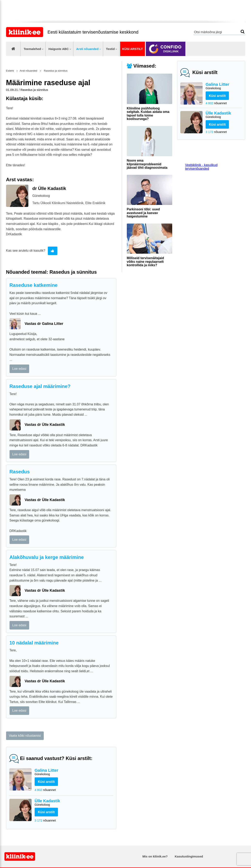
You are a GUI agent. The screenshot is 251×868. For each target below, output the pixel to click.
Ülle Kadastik (224, 115)
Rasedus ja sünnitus (55, 71)
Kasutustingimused (189, 856)
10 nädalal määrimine (34, 643)
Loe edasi (19, 369)
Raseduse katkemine (34, 285)
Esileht (10, 71)
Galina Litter (224, 86)
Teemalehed (32, 49)
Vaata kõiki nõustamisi (25, 736)
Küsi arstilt (132, 49)
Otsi (243, 32)
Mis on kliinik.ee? (155, 856)
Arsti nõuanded (87, 49)
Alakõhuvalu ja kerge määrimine (47, 557)
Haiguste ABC (59, 49)
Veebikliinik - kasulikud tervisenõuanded (201, 167)
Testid (110, 49)
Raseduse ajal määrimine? (40, 386)
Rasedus (20, 472)
